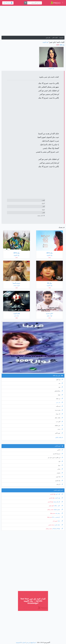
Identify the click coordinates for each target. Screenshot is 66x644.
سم (61, 383)
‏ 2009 (58, 45)
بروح (60, 465)
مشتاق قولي (59, 391)
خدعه (60, 429)
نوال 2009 (62, 45)
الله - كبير (59, 494)
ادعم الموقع (33, 643)
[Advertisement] (33, 22)
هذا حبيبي (59, 477)
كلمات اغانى (55, 38)
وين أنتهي (59, 380)
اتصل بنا (23, 643)
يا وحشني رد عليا (57, 517)
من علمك (59, 399)
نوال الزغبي (53, 494)
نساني (60, 469)
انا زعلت (60, 484)
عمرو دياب (55, 521)
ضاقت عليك (59, 418)
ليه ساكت (59, 406)
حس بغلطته (59, 425)
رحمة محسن (51, 525)
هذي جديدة (59, 410)
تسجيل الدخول (8, 3)
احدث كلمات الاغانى (58, 490)
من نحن (28, 643)
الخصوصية (18, 643)
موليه (60, 395)
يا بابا (60, 521)
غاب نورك (59, 414)
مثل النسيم (59, 481)
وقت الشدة (59, 498)
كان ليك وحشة (58, 502)
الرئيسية (61, 38)
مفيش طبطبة (58, 510)
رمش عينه (59, 513)
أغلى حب (59, 422)
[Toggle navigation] (63, 3)
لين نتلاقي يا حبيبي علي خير (55, 458)
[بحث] (26, 3)
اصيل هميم (51, 506)
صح (61, 387)
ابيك (61, 461)
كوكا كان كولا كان (57, 529)
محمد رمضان (50, 510)
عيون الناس (59, 433)
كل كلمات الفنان (59, 437)
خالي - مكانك (58, 506)
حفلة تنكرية (59, 525)
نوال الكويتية (45, 42)
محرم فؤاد (52, 513)
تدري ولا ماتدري (58, 454)
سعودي (60, 473)
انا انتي (60, 450)
